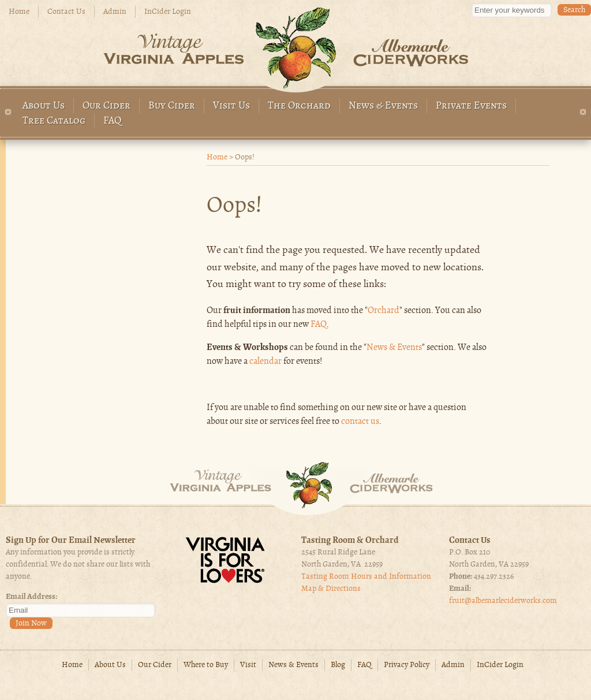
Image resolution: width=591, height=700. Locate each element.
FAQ (113, 121)
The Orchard (299, 106)
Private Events (471, 106)
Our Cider (106, 106)
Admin (115, 12)
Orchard (384, 311)
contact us (360, 422)
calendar (265, 362)
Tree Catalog (54, 121)
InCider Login (168, 12)
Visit (248, 665)
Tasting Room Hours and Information (366, 577)
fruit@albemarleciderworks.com (503, 601)
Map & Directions (331, 589)
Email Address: (31, 597)
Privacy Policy (407, 665)
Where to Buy (206, 665)
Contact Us (66, 12)
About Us (44, 106)
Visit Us (231, 106)
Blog (338, 665)
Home (19, 12)
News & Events (383, 106)
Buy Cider (172, 106)
